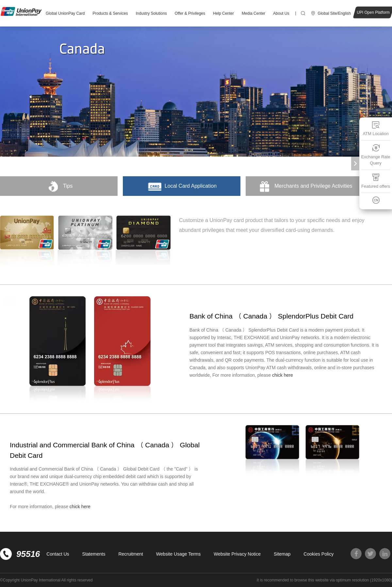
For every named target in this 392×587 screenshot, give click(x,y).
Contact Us (58, 554)
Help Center (223, 13)
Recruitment (131, 554)
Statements (94, 554)
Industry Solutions (151, 13)
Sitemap (282, 554)
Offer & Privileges (190, 13)
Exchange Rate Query (376, 155)
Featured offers (376, 181)
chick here (283, 375)
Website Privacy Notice (237, 554)
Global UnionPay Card (65, 13)
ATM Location (376, 128)
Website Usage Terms (178, 554)
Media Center (253, 13)
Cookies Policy (318, 554)
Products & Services (110, 13)
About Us (281, 13)
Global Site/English (334, 13)
